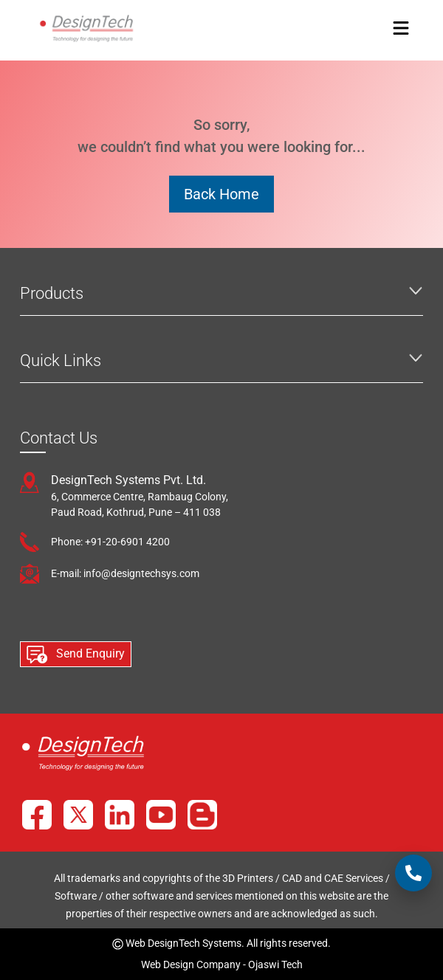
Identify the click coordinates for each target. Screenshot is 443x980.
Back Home (221, 194)
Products (52, 293)
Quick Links (61, 360)
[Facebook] (37, 815)
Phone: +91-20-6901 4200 (110, 542)
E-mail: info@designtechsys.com (125, 573)
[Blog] (202, 815)
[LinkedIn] (120, 815)
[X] (78, 815)
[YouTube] (161, 815)
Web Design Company (191, 965)
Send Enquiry (76, 655)
